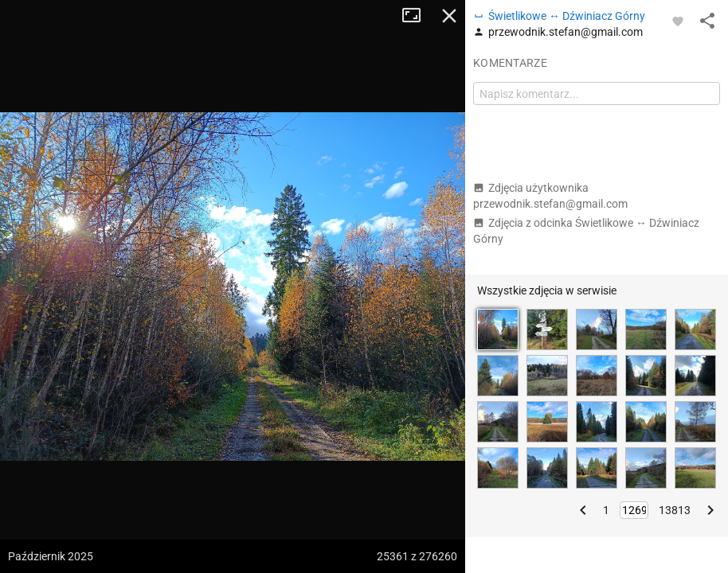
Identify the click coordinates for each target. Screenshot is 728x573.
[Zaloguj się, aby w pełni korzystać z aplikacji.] (678, 21)
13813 (675, 510)
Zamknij (449, 16)
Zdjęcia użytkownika (550, 196)
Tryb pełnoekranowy (417, 16)
